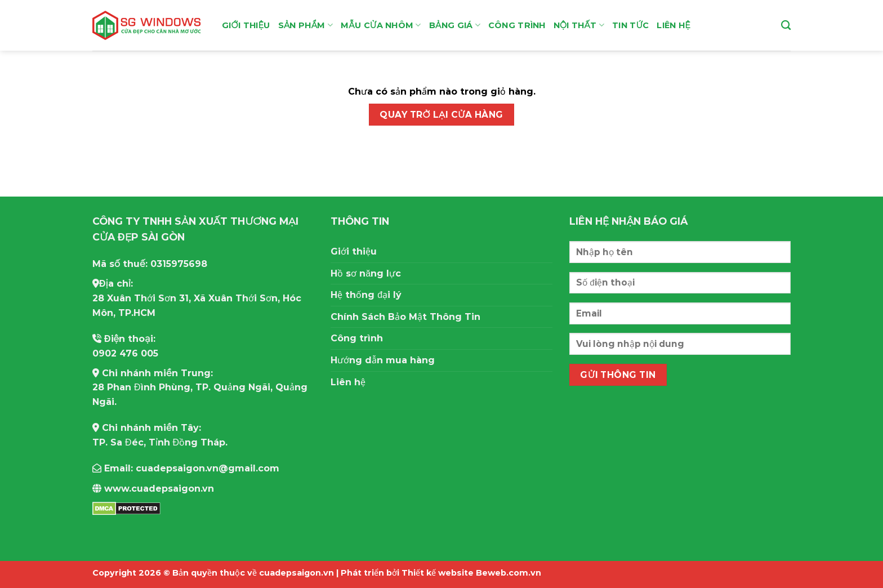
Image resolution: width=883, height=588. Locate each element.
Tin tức (631, 25)
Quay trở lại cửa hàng (441, 115)
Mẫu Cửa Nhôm (381, 25)
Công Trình (517, 25)
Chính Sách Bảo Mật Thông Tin (405, 317)
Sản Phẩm (306, 25)
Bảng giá (455, 25)
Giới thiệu (246, 25)
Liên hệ (674, 25)
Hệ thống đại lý (366, 295)
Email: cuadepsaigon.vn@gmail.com (186, 468)
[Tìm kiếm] (786, 26)
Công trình (357, 338)
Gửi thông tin (618, 375)
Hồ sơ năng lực (366, 273)
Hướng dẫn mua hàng (383, 360)
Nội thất (579, 25)
